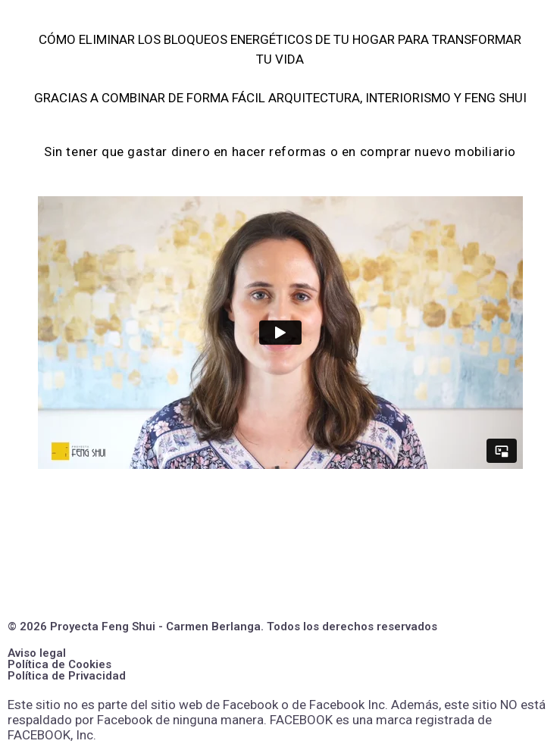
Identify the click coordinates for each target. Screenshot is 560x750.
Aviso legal (37, 653)
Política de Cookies (59, 664)
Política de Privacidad (67, 676)
